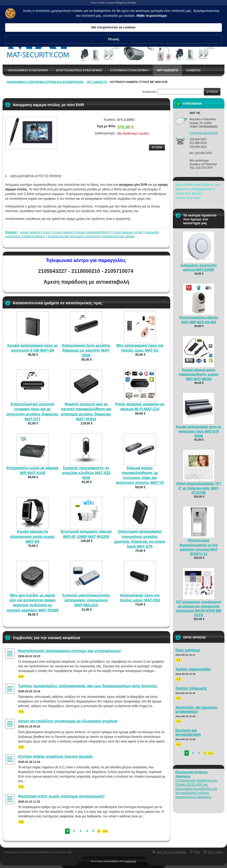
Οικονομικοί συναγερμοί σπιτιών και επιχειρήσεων (45, 82)
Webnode (131, 861)
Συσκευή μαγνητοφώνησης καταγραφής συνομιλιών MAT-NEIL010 (86, 600)
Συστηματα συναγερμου (129, 70)
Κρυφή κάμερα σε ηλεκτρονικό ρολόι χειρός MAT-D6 (33, 536)
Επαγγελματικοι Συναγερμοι (79, 70)
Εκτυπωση (216, 852)
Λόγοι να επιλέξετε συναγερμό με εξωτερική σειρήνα (68, 721)
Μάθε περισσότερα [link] (78, 27)
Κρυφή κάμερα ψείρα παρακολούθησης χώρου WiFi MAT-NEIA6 (199, 374)
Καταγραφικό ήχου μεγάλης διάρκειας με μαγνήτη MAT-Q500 (86, 350)
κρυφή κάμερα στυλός (35, 232)
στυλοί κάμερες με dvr (128, 232)
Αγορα (157, 148)
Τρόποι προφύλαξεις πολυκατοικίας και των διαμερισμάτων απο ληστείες (88, 686)
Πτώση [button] (201, 20)
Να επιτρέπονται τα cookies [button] (157, 20)
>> (21, 676)
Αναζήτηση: (149, 92)
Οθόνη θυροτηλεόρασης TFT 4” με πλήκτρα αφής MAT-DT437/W (199, 488)
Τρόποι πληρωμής (191, 688)
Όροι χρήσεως (188, 650)
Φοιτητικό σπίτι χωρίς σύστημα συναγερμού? (61, 796)
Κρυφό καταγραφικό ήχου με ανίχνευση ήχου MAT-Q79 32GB (199, 431)
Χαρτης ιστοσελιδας (171, 852)
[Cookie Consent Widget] (113, 17)
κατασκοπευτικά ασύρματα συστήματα (74, 236)
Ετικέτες (11, 232)
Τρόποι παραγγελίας (193, 669)
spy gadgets (167, 70)
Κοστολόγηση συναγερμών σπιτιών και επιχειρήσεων (69, 651)
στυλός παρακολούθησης (93, 232)
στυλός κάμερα (63, 232)
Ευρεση (212, 92)
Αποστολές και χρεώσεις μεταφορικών (197, 709)
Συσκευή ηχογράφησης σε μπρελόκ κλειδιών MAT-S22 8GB (86, 473)
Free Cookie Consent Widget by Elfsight (113, 3)
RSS (197, 852)
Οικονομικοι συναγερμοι (28, 70)
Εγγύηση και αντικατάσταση (188, 732)
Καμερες (193, 70)
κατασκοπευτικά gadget (119, 236)
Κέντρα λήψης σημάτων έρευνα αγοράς (55, 756)
